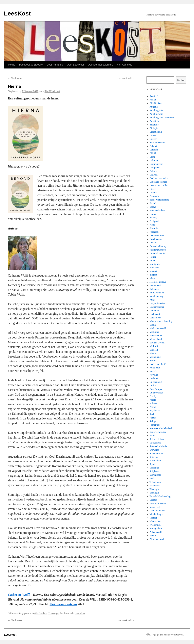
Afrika (153, 100)
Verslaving (155, 507)
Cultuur (153, 171)
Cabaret (153, 146)
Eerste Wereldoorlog (159, 200)
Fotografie (155, 232)
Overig (153, 396)
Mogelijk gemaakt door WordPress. (167, 635)
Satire (152, 436)
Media (153, 325)
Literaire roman (157, 307)
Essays (153, 207)
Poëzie (153, 400)
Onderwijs (155, 378)
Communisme (156, 164)
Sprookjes (154, 468)
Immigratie (155, 264)
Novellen (154, 375)
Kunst (153, 300)
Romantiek (155, 425)
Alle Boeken (41, 613)
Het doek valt (126, 78)
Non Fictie (155, 368)
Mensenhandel (157, 339)
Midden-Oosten (157, 343)
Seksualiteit (155, 443)
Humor (153, 260)
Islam (152, 278)
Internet (153, 271)
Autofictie (155, 121)
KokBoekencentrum (63, 604)
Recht (152, 414)
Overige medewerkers (100, 65)
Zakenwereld (156, 532)
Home (12, 65)
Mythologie (155, 357)
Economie (155, 196)
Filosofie (154, 228)
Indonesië (154, 268)
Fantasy (153, 218)
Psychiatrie (155, 411)
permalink (80, 613)
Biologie (154, 128)
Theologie (54, 613)
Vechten (154, 500)
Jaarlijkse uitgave (158, 282)
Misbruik (154, 346)
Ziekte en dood (157, 539)
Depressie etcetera (158, 182)
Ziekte (153, 536)
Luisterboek (155, 318)
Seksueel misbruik (158, 446)
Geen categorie (157, 235)
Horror (153, 257)
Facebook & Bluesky (31, 65)
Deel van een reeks (159, 178)
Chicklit (154, 153)
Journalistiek (156, 285)
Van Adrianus (125, 65)
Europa (153, 214)
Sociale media (156, 453)
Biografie (154, 125)
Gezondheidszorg (158, 246)
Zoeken (181, 80)
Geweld (153, 243)
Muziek (153, 353)
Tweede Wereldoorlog (160, 496)
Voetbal (153, 518)
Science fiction (157, 439)
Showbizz (154, 450)
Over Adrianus (55, 65)
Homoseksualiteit (158, 253)
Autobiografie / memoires (162, 118)
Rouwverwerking (158, 432)
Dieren (153, 189)
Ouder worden (156, 393)
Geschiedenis (156, 239)
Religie (153, 421)
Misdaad (154, 350)
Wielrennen (155, 525)
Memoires (155, 332)
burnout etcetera (157, 143)
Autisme (154, 107)
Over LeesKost (75, 65)
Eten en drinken (157, 210)
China (153, 157)
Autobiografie (156, 110)
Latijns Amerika (157, 303)
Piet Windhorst (52, 91)
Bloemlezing (156, 132)
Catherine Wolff (19, 595)
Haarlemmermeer (158, 250)
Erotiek (153, 203)
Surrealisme (155, 475)
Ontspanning (156, 382)
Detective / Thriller (159, 185)
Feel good (154, 221)
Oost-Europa (156, 389)
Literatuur (154, 310)
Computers (155, 168)
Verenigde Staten (158, 503)
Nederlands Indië (158, 364)
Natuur (153, 361)
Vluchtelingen (156, 514)
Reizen (153, 418)
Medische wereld (158, 328)
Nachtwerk (15, 78)
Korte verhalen (157, 293)
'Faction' (154, 96)
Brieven (153, 135)
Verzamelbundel (157, 511)
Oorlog (153, 386)
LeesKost (17, 13)
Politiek (153, 403)
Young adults (156, 528)
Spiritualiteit (156, 461)
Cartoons (154, 150)
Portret (153, 407)
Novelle (153, 371)
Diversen (154, 193)
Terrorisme (155, 486)
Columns (154, 160)
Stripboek (154, 471)
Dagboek (154, 175)
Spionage (154, 457)
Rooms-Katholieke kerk (161, 428)
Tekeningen (155, 482)
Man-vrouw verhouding (161, 321)
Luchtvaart (155, 314)
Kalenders (155, 289)
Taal (152, 478)
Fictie (152, 225)
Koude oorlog (156, 296)
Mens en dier (156, 335)
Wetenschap (155, 521)
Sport (152, 464)
